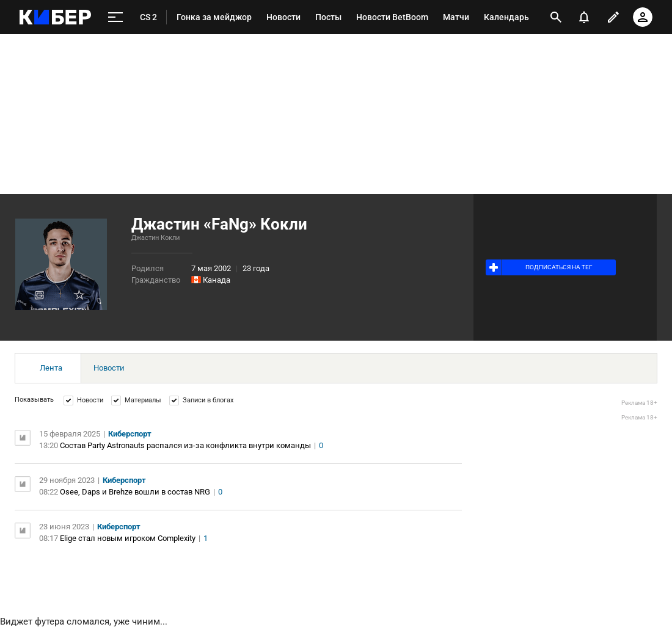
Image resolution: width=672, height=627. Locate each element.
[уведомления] (584, 17)
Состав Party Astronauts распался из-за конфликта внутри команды (185, 445)
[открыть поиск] (556, 17)
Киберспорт (130, 434)
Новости (109, 368)
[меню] (115, 17)
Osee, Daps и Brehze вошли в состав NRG (135, 492)
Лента (51, 368)
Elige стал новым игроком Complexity (128, 538)
